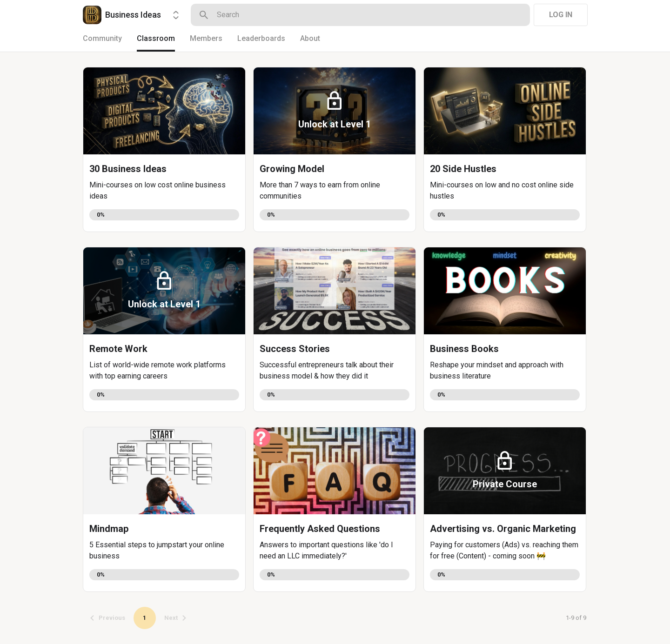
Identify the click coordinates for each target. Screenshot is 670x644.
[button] (164, 149)
